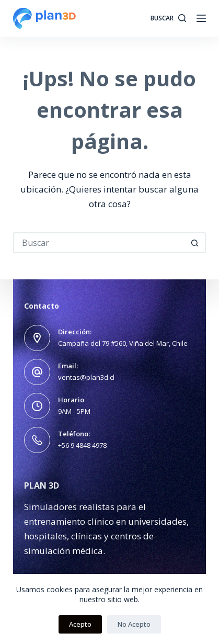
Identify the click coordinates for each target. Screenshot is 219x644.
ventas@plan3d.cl (86, 377)
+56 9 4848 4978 (82, 445)
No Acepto (134, 624)
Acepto (80, 624)
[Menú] (201, 18)
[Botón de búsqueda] (195, 243)
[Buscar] (168, 18)
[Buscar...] (99, 243)
